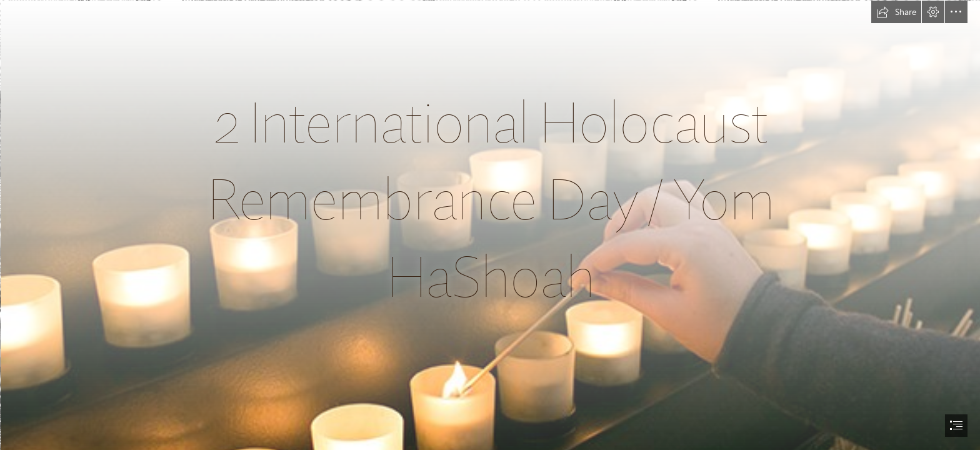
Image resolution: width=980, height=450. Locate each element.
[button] (896, 12)
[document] (490, 225)
